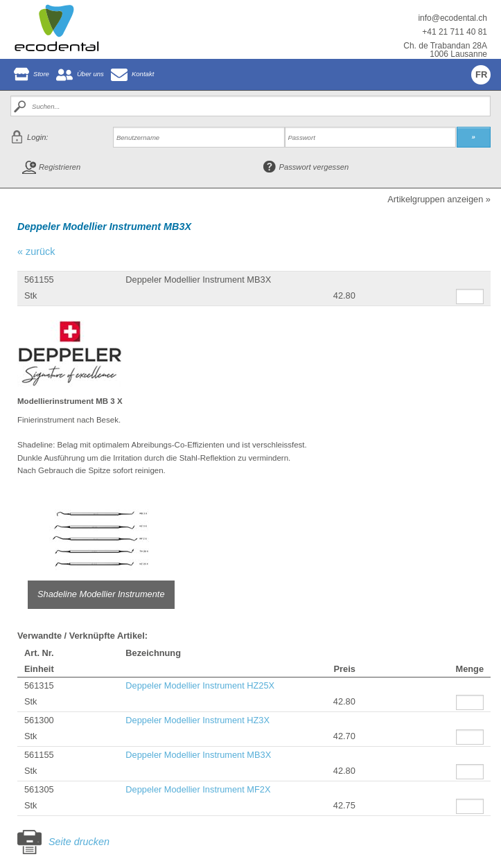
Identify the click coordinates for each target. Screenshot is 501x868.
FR (481, 74)
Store (41, 74)
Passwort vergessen (314, 167)
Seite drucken (79, 842)
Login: (37, 137)
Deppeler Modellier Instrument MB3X (198, 755)
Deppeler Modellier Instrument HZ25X (200, 685)
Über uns (90, 74)
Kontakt (143, 74)
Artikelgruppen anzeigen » (439, 200)
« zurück (36, 251)
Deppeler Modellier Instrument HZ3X (197, 720)
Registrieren (60, 167)
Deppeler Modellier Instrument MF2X (198, 789)
